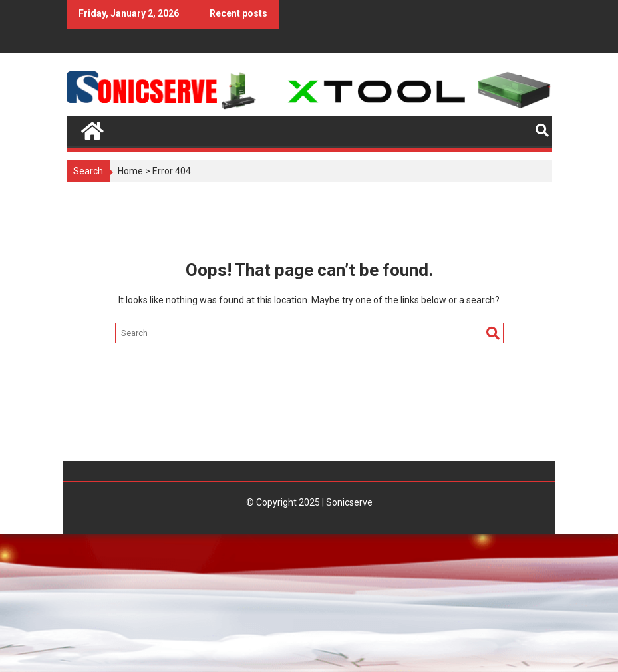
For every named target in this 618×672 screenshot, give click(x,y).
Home (130, 171)
